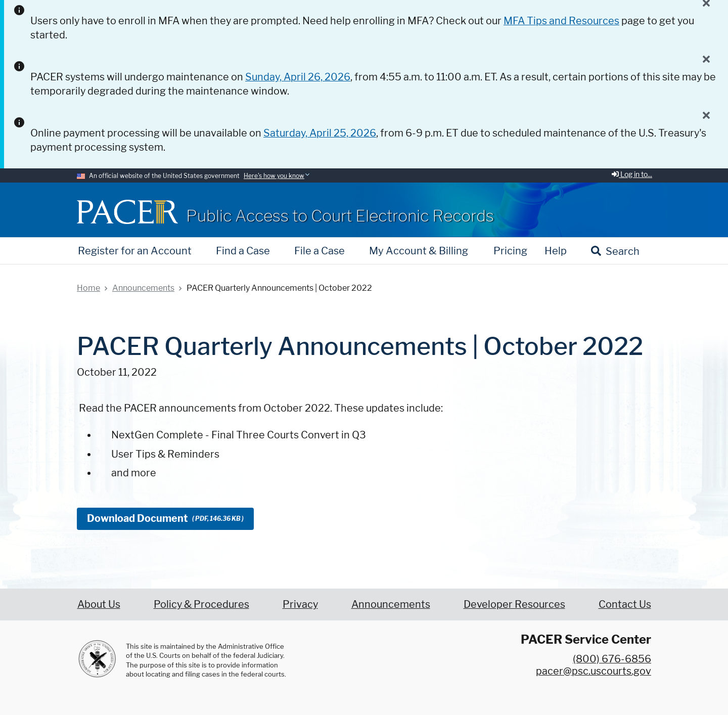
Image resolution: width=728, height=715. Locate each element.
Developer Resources (514, 604)
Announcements (391, 604)
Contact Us (625, 604)
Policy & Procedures (201, 604)
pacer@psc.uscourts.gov (594, 671)
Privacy (300, 604)
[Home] (127, 212)
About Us (99, 604)
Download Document (165, 518)
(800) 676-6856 (612, 659)
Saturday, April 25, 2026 (320, 133)
